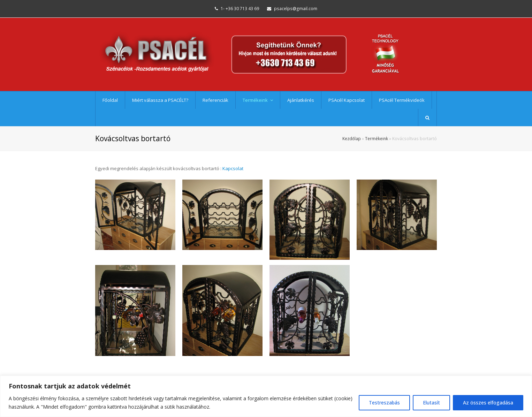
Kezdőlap (352, 138)
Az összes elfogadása (488, 403)
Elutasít (431, 403)
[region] (266, 396)
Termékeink (377, 138)
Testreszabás (384, 403)
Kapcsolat (233, 168)
